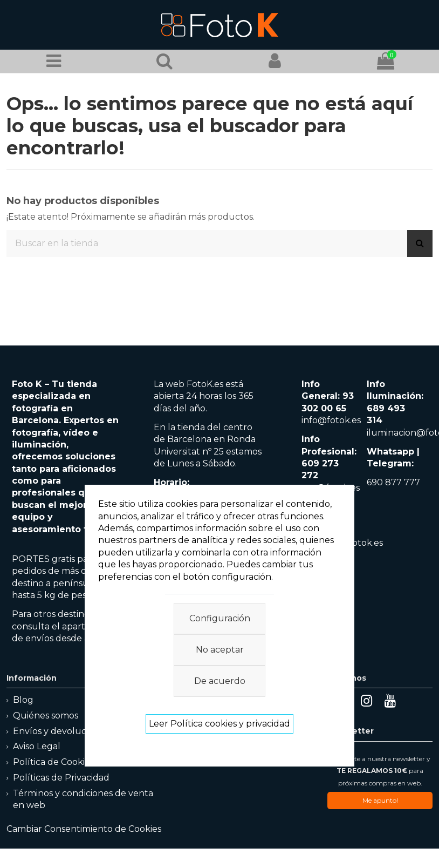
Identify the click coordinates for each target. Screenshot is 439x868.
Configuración (220, 618)
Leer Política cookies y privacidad (219, 724)
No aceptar (220, 650)
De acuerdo (220, 681)
